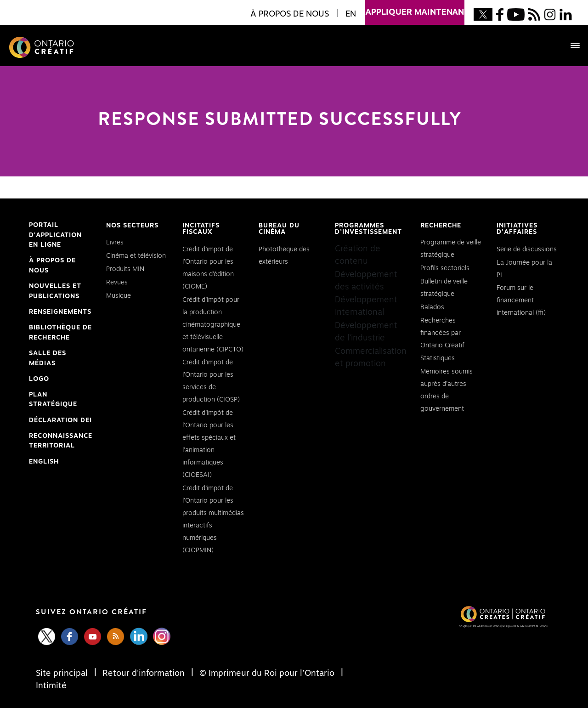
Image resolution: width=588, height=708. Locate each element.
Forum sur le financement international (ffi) (521, 300)
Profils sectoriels (445, 268)
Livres (115, 243)
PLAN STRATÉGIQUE (53, 400)
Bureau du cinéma (279, 229)
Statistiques (438, 358)
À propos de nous (52, 266)
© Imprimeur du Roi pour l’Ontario (267, 674)
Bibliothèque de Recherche (60, 334)
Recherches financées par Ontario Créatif (442, 333)
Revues (117, 283)
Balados (432, 307)
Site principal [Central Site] (63, 674)
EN (351, 14)
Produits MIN (125, 269)
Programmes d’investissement (368, 229)
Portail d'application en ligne (55, 236)
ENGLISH (44, 462)
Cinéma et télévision (136, 256)
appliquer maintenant (415, 8)
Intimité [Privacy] (51, 686)
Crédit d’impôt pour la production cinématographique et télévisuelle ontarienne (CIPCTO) (213, 325)
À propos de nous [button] (290, 14)
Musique (119, 296)
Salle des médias (48, 358)
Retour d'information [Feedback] (144, 674)
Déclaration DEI (60, 421)
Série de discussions (527, 249)
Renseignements (60, 312)
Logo (39, 379)
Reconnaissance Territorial (61, 442)
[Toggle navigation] (571, 45)
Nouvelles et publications (55, 291)
